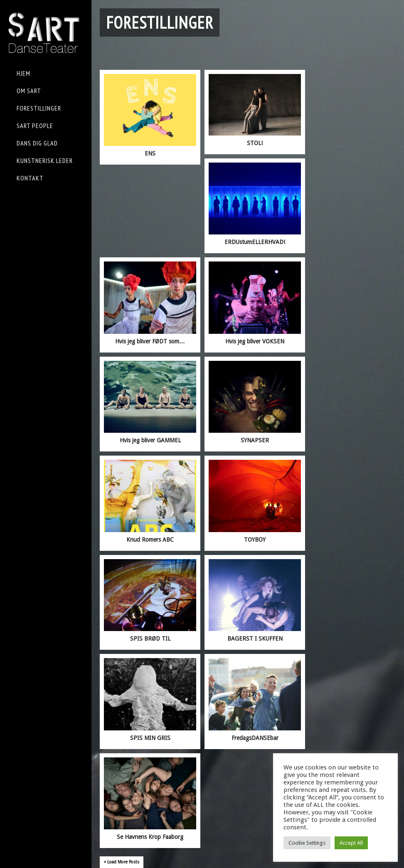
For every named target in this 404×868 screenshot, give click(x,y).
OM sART (29, 91)
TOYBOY (255, 540)
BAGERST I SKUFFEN (255, 639)
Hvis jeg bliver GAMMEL (150, 440)
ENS (150, 153)
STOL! (255, 143)
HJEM (23, 73)
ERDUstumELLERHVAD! (255, 242)
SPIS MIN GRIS (150, 738)
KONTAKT (30, 178)
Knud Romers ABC (150, 540)
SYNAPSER (255, 440)
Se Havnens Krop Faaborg (150, 837)
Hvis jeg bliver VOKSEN (255, 341)
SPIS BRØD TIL (150, 639)
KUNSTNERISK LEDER (45, 160)
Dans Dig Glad (37, 143)
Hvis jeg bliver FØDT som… (150, 341)
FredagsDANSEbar (255, 738)
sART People (35, 126)
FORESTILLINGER (39, 108)
